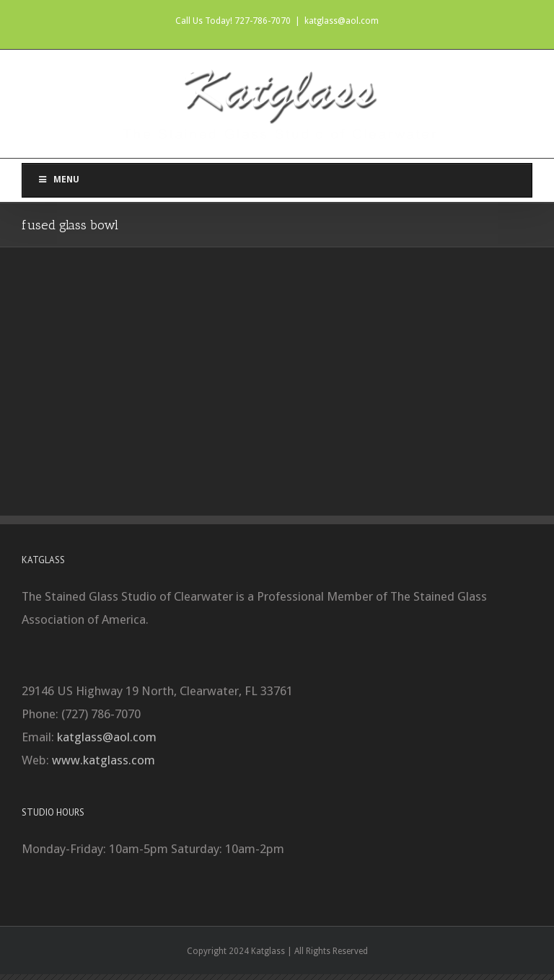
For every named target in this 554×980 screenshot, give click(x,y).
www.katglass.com (104, 760)
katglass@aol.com (342, 21)
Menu (58, 180)
